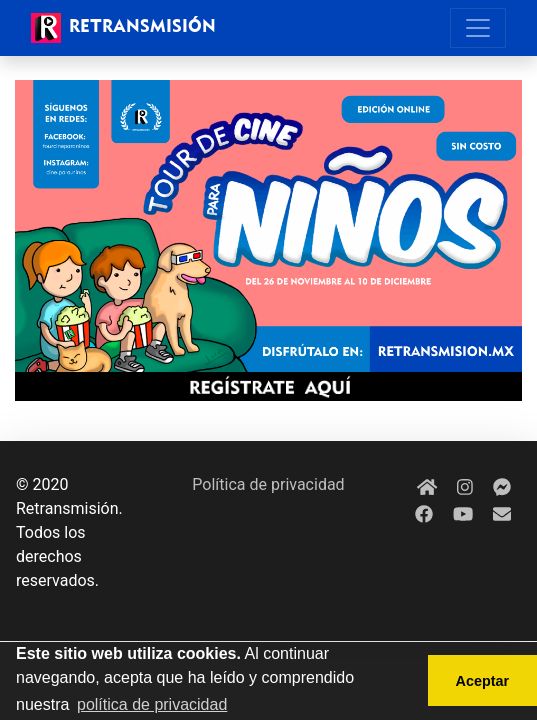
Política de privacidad (268, 484)
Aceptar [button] (483, 681)
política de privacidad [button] (152, 704)
